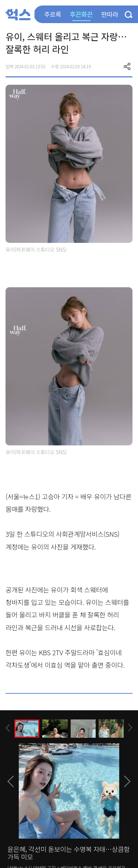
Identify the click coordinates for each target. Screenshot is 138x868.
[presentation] (8, 728)
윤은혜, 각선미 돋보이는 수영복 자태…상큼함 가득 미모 (68, 853)
